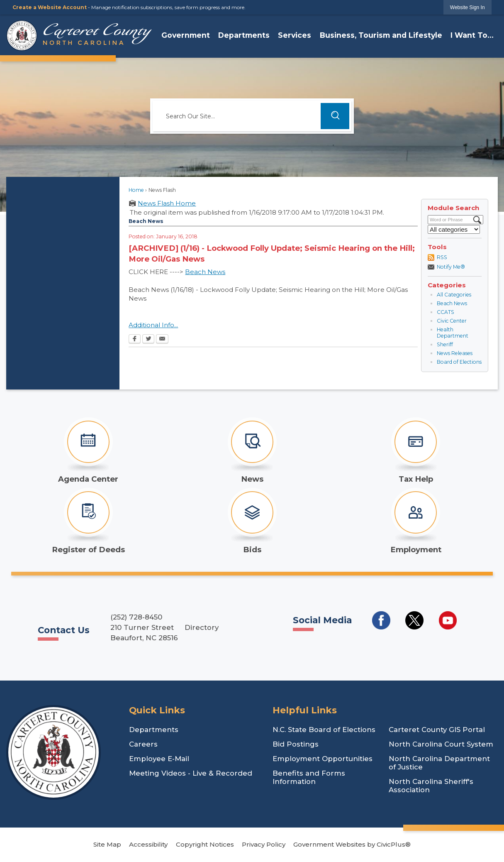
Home (136, 190)
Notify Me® (451, 267)
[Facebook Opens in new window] (135, 340)
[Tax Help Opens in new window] (416, 451)
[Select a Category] (454, 229)
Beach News (452, 303)
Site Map (107, 844)
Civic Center (452, 321)
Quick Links (157, 710)
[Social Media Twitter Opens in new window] (414, 620)
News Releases (455, 353)
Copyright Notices (205, 844)
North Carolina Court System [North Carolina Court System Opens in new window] (441, 744)
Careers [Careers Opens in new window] (143, 744)
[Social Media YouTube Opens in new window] (448, 620)
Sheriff (445, 344)
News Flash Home (167, 203)
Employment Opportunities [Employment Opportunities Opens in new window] (323, 759)
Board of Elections (459, 362)
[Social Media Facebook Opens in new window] (381, 620)
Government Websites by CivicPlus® (352, 844)
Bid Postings (296, 744)
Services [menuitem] (295, 35)
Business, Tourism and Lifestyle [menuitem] (381, 35)
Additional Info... (153, 325)
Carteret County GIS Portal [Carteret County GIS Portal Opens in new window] (437, 730)
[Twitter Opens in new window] (148, 340)
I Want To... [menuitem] (472, 35)
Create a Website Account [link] (50, 7)
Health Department (453, 333)
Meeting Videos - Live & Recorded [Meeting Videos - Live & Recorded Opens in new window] (191, 773)
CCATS (446, 312)
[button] (335, 116)
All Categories (454, 295)
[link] (467, 7)
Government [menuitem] (186, 35)
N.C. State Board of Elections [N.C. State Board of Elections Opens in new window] (324, 730)
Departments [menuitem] (244, 35)
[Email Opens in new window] (162, 340)
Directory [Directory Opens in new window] (202, 627)
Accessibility (148, 844)
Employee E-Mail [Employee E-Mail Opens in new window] (159, 759)
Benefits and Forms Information (309, 777)
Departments (154, 730)
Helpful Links (305, 710)
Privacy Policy (264, 844)
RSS (442, 257)
